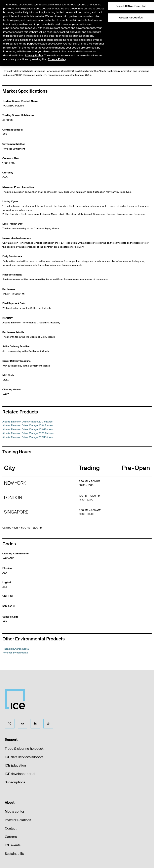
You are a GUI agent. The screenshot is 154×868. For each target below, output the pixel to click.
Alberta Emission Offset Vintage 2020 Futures (28, 433)
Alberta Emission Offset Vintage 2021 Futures (28, 437)
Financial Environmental (16, 649)
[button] (144, 7)
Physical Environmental (35, 38)
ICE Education (15, 765)
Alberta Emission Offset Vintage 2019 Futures (28, 429)
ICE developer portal (20, 774)
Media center (15, 812)
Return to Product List (17, 24)
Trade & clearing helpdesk (24, 749)
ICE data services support (24, 757)
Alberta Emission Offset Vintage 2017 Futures (27, 422)
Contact (11, 828)
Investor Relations (18, 820)
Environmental (10, 38)
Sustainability (15, 854)
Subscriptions (15, 782)
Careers (11, 837)
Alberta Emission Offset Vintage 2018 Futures (28, 425)
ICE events (13, 845)
